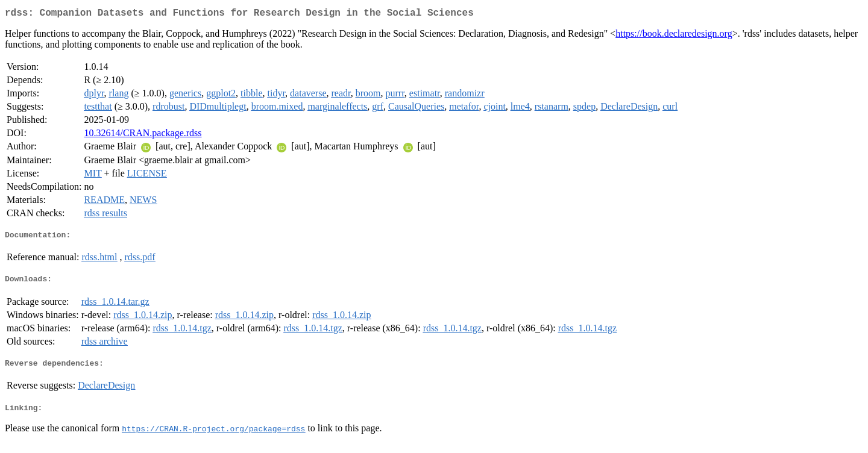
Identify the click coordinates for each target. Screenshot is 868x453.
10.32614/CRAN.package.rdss (143, 135)
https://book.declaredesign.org (674, 36)
